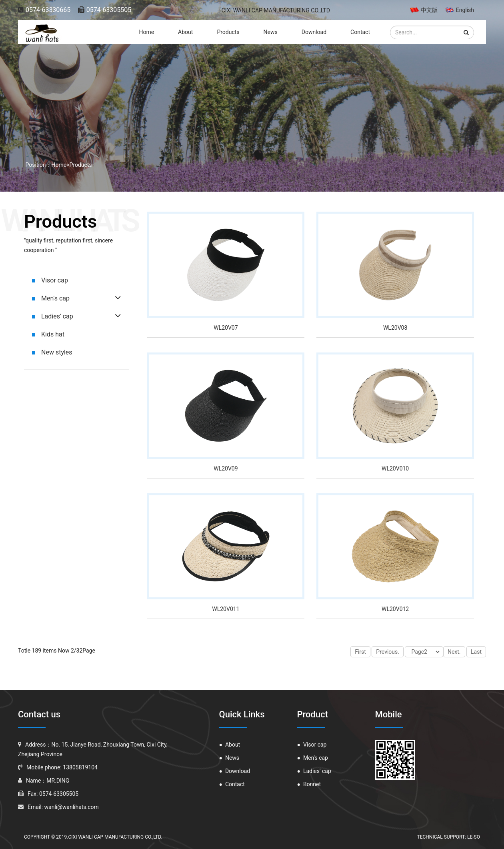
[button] (466, 32)
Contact (360, 32)
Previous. (388, 652)
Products (228, 32)
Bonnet (309, 784)
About (185, 32)
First (360, 652)
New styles (52, 352)
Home (146, 32)
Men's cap (51, 298)
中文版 (424, 10)
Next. (454, 652)
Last (476, 652)
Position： (38, 165)
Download (314, 32)
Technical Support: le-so (448, 837)
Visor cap (50, 280)
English (460, 10)
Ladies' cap (53, 316)
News (271, 32)
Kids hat (48, 334)
